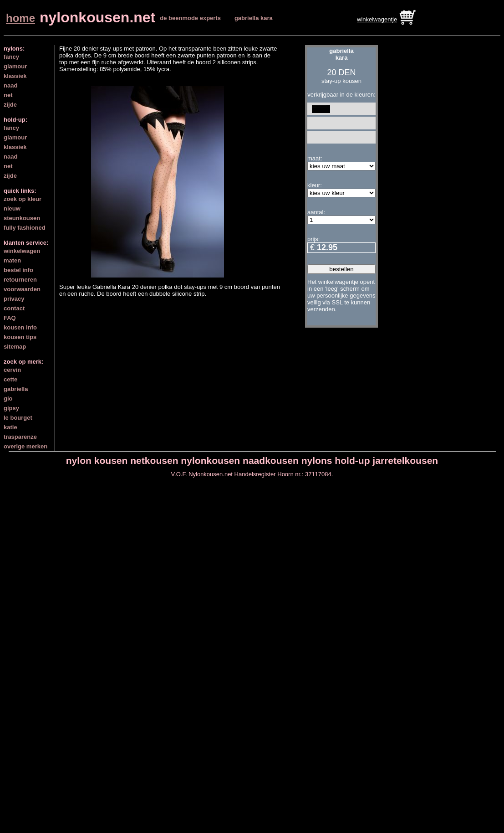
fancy (11, 57)
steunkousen (22, 218)
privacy (14, 299)
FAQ (10, 318)
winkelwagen (22, 251)
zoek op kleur (23, 199)
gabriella (16, 389)
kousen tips (20, 337)
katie (10, 427)
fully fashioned (25, 228)
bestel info (18, 270)
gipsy (11, 408)
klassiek (15, 76)
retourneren (20, 280)
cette (10, 379)
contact (14, 308)
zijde (10, 105)
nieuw (12, 208)
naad (10, 85)
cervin (12, 370)
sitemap (15, 347)
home (20, 18)
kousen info (20, 327)
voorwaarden (22, 289)
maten (12, 260)
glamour (15, 66)
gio (8, 399)
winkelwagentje (377, 19)
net (8, 95)
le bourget (18, 418)
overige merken (25, 446)
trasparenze (20, 437)
